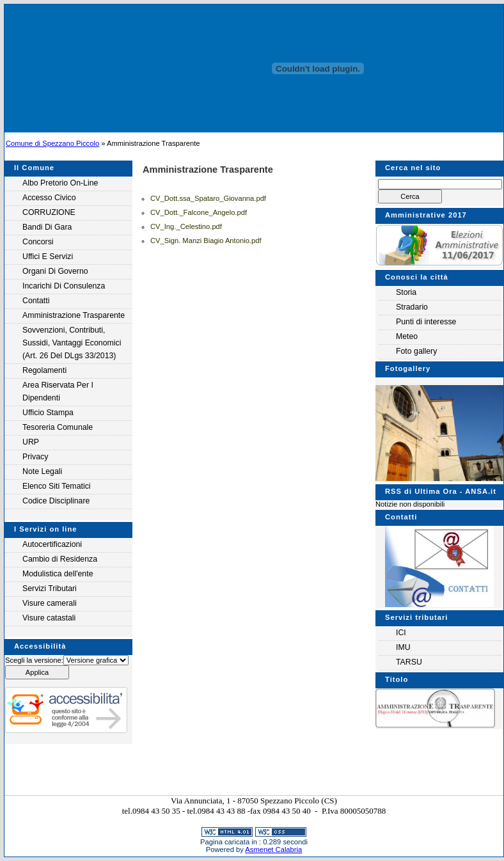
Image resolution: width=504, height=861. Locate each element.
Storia (406, 292)
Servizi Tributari (50, 588)
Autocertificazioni (52, 544)
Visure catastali (49, 618)
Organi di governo (55, 271)
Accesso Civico (49, 198)
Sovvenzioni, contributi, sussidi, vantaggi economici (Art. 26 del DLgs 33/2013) (72, 343)
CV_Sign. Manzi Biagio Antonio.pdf (206, 241)
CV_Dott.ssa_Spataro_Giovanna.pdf (208, 198)
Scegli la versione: (34, 660)
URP (31, 442)
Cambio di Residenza (60, 559)
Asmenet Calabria (273, 849)
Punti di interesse (426, 322)
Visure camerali (50, 603)
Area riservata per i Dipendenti (58, 391)
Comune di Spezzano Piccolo (52, 143)
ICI (401, 633)
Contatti (36, 301)
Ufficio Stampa (48, 413)
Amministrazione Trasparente (74, 315)
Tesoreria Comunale (58, 427)
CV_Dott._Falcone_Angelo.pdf (199, 212)
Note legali (42, 471)
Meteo (407, 336)
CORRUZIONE (49, 212)
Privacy (35, 457)
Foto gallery (416, 351)
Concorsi (38, 242)
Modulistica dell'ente (58, 574)
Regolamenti (44, 370)
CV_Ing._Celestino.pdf (186, 226)
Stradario (412, 307)
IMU (403, 647)
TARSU (409, 662)
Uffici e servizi (48, 257)
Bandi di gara (47, 227)
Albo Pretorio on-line (60, 183)
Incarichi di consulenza (64, 286)
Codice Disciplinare (56, 501)
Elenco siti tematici (57, 486)
